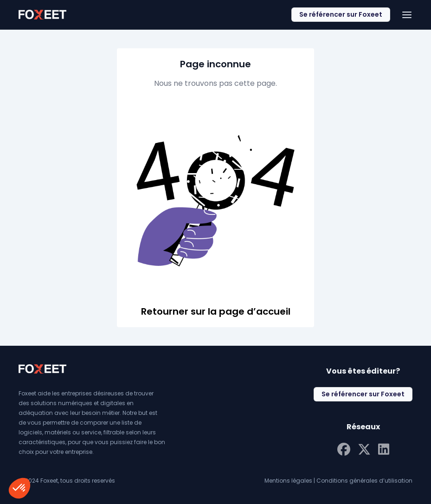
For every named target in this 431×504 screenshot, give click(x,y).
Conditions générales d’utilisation (364, 481)
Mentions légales (288, 481)
